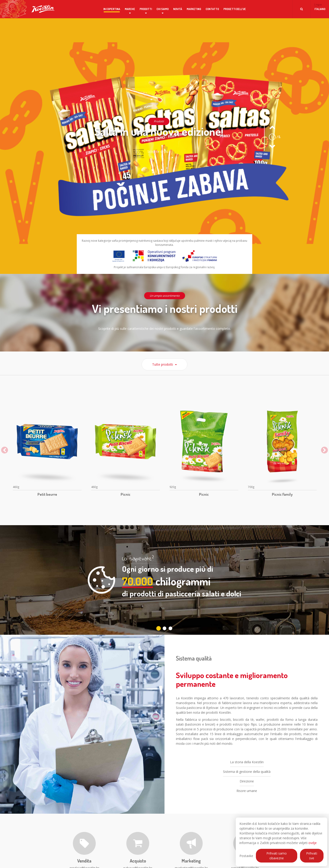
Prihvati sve (312, 856)
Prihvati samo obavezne (277, 856)
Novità (178, 9)
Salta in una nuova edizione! (159, 131)
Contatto (212, 9)
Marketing (194, 9)
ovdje (313, 843)
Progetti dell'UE (235, 9)
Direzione (247, 788)
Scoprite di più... (159, 151)
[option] (47, 453)
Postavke (246, 856)
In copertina (112, 9)
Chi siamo (163, 9)
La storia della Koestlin (247, 769)
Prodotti (146, 9)
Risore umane (247, 797)
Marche (130, 9)
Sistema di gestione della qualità (247, 778)
